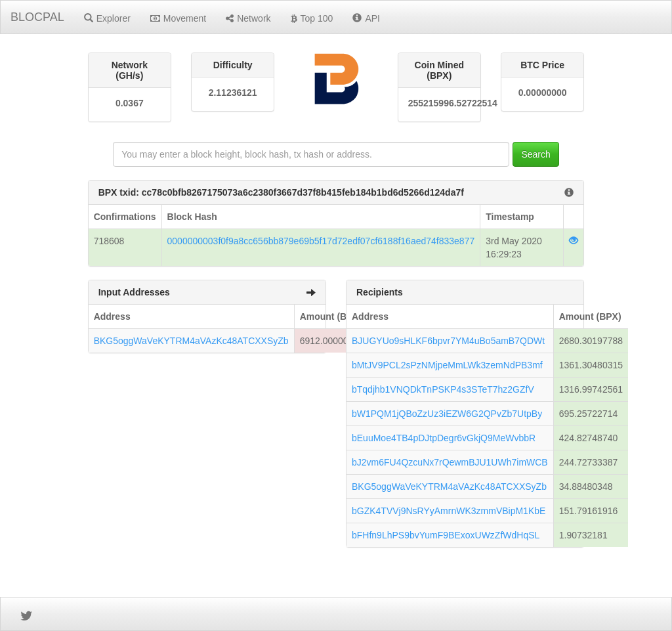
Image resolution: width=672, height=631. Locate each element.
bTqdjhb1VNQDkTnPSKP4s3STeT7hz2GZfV (443, 389)
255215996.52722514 (439, 103)
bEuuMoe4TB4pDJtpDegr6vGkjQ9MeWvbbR (444, 438)
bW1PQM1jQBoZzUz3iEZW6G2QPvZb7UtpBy (447, 414)
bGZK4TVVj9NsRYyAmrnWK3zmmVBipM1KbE (449, 511)
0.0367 (130, 103)
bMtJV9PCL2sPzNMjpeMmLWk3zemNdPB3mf (447, 365)
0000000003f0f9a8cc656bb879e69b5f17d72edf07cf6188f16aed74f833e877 (321, 241)
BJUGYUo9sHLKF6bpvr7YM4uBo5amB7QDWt (448, 341)
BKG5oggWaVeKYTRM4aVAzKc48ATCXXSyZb (191, 341)
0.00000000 (543, 93)
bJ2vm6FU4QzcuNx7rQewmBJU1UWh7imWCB (450, 462)
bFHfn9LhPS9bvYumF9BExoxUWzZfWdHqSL (446, 535)
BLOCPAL (37, 17)
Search (535, 154)
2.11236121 (233, 93)
